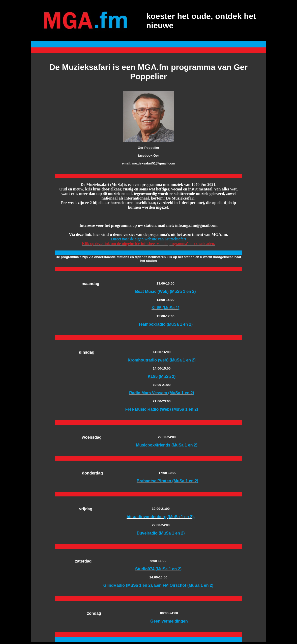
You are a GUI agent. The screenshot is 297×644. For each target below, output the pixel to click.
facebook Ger (148, 156)
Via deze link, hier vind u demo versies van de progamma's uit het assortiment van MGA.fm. (149, 234)
